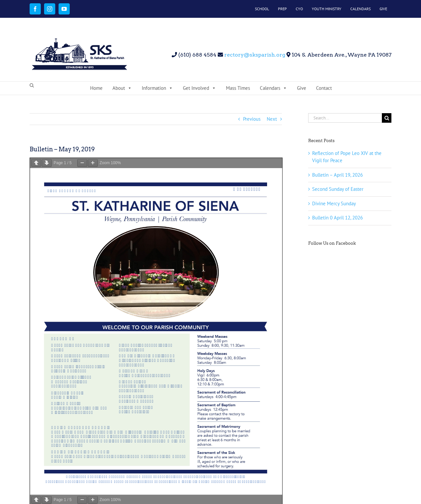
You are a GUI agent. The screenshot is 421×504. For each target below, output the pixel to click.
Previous (252, 119)
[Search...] (345, 118)
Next (272, 119)
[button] (32, 86)
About (122, 88)
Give (302, 88)
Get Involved (199, 88)
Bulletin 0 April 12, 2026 (337, 218)
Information (157, 88)
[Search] (387, 118)
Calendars (273, 88)
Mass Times (238, 88)
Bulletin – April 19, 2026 (337, 175)
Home (96, 88)
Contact (324, 88)
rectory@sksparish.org (254, 55)
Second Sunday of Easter (338, 189)
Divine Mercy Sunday (334, 203)
